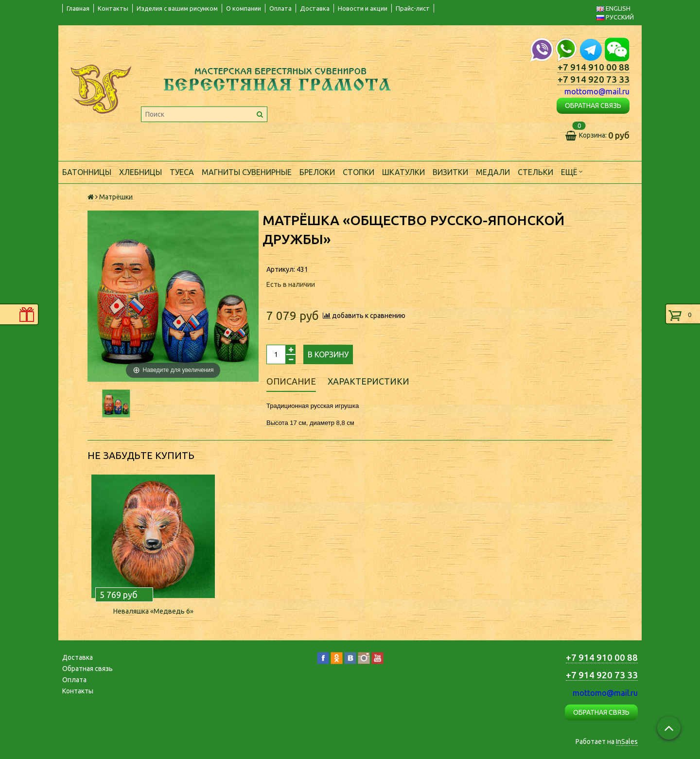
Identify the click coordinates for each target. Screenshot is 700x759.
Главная (78, 8)
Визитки (450, 172)
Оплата (280, 8)
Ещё (572, 171)
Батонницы (87, 172)
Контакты (113, 8)
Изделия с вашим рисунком (177, 8)
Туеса (182, 172)
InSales (627, 741)
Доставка (315, 8)
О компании (244, 8)
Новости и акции (363, 8)
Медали (493, 172)
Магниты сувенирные (247, 172)
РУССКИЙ (615, 17)
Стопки (359, 172)
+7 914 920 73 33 (594, 79)
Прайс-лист (413, 8)
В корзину (328, 354)
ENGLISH (613, 8)
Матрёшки (116, 197)
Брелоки (317, 172)
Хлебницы (140, 172)
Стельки (535, 172)
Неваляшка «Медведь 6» (153, 611)
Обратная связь (87, 669)
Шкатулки (403, 172)
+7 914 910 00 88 (594, 67)
